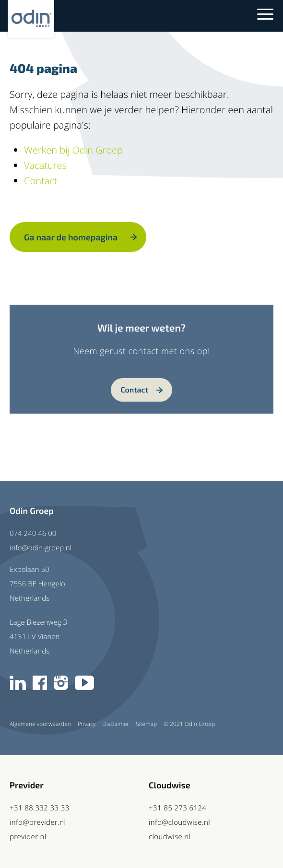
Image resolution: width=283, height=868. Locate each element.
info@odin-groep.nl (41, 548)
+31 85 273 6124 (177, 808)
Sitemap (146, 724)
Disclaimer (116, 724)
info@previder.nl (38, 822)
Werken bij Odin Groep (73, 150)
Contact (41, 181)
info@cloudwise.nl (179, 822)
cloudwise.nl (170, 837)
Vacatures (45, 165)
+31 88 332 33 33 (40, 808)
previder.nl (28, 837)
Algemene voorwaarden (40, 724)
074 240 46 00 (33, 534)
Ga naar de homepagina (71, 237)
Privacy (87, 724)
